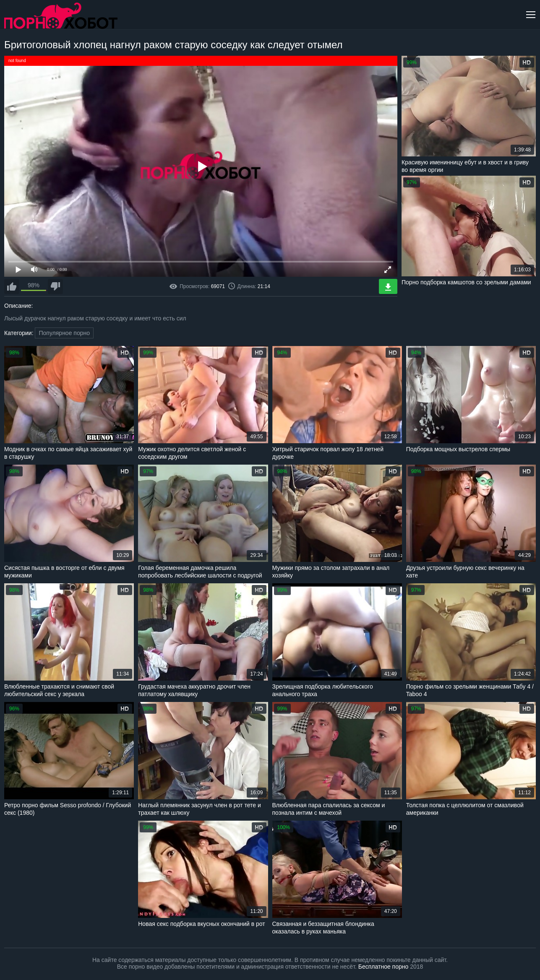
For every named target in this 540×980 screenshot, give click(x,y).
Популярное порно (64, 333)
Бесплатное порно (383, 967)
